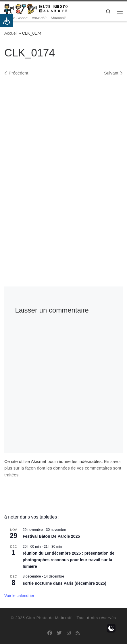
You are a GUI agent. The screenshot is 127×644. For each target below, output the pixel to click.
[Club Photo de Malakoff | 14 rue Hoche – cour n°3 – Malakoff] (36, 8)
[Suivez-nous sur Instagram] (69, 633)
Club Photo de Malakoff (49, 618)
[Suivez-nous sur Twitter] (59, 633)
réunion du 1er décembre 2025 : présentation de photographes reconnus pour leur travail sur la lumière (69, 560)
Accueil (11, 33)
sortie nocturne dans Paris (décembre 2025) (65, 583)
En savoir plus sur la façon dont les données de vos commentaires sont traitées (63, 468)
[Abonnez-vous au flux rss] (78, 633)
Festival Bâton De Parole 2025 (51, 536)
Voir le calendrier (19, 596)
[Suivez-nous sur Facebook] (50, 633)
